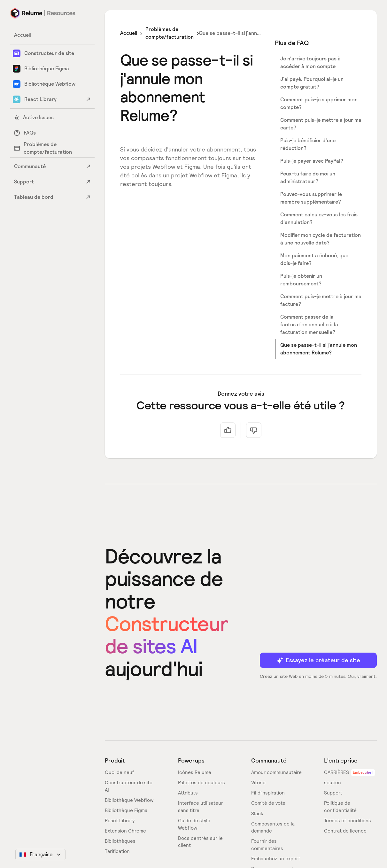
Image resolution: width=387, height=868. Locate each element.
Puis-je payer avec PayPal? (312, 161)
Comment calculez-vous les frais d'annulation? (319, 218)
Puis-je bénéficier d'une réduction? (308, 144)
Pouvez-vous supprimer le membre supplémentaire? (311, 198)
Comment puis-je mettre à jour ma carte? (321, 124)
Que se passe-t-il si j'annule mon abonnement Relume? (319, 349)
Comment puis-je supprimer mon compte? (319, 103)
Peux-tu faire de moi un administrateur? (308, 178)
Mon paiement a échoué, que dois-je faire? (314, 259)
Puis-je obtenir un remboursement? (301, 280)
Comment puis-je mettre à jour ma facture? (321, 300)
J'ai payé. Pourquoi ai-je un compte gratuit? (312, 83)
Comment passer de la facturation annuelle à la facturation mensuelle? (309, 325)
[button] (40, 855)
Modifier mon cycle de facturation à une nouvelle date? (321, 239)
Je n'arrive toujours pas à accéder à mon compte (310, 62)
